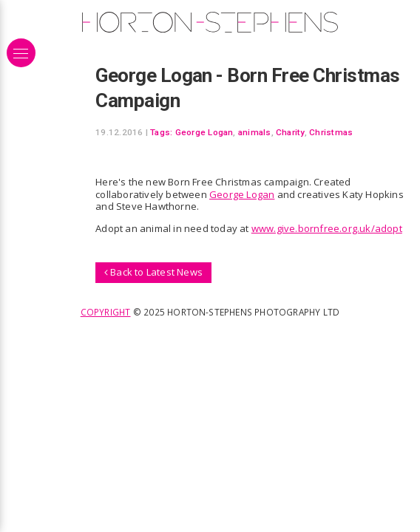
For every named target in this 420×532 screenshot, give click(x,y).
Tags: (161, 132)
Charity (290, 132)
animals (255, 132)
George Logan (204, 132)
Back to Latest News (153, 272)
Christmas (331, 132)
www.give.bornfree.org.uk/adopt (327, 228)
